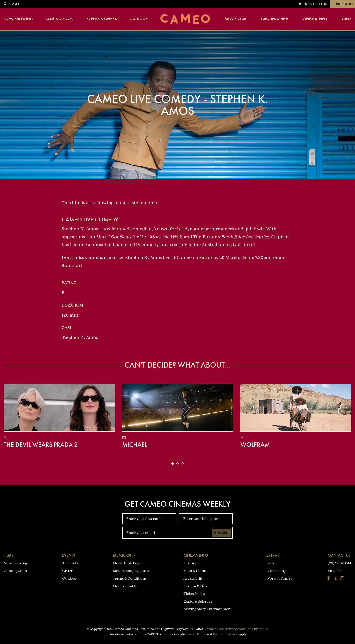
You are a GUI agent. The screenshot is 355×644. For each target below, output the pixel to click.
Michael (135, 445)
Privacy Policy (236, 629)
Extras (273, 555)
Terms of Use (214, 629)
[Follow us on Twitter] (335, 579)
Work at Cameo (280, 578)
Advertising (276, 571)
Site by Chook (258, 629)
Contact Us (339, 555)
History (190, 563)
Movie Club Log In (128, 563)
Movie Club (235, 19)
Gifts (347, 19)
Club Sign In (342, 4)
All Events (70, 563)
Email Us (335, 571)
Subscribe (221, 533)
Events (69, 555)
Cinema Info (315, 19)
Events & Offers (102, 19)
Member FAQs (125, 586)
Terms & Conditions (130, 578)
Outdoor (139, 19)
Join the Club (316, 4)
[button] (173, 464)
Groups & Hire (275, 19)
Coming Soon (60, 19)
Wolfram (255, 445)
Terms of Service (225, 634)
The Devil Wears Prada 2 (41, 445)
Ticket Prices (194, 594)
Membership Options (131, 571)
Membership (124, 555)
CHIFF (68, 571)
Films (9, 555)
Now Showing (18, 19)
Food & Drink (195, 571)
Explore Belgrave (198, 601)
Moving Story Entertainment (208, 609)
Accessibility (194, 578)
